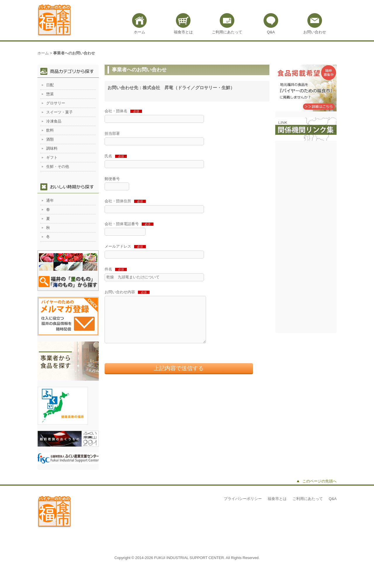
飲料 (50, 130)
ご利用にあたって (227, 32)
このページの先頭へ (320, 481)
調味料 (52, 148)
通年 (50, 200)
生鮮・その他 (58, 167)
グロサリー (56, 103)
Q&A (271, 32)
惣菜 (50, 94)
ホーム (140, 32)
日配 (50, 85)
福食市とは (183, 32)
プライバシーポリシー (243, 499)
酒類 (50, 139)
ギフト (52, 157)
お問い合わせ (315, 32)
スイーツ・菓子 (59, 112)
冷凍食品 (54, 121)
